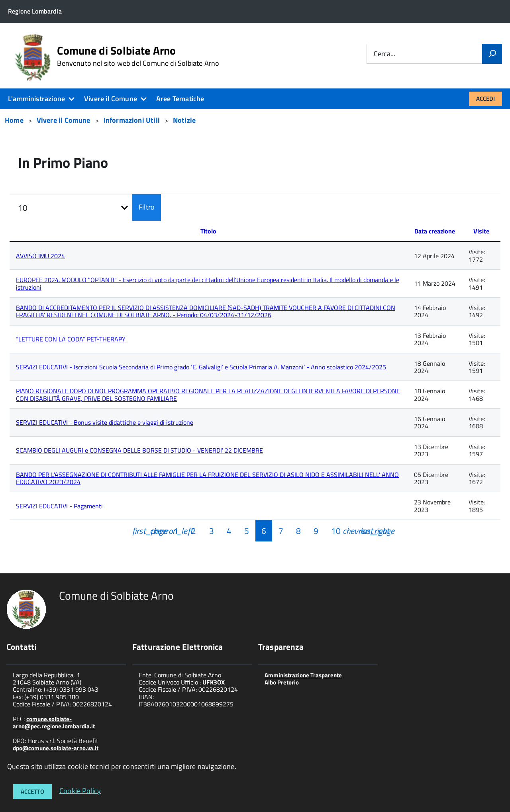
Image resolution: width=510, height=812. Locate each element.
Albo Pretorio (282, 682)
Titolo (208, 231)
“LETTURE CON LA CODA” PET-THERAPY (71, 339)
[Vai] (492, 54)
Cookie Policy (80, 790)
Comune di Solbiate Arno (138, 56)
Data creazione (435, 231)
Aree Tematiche (180, 99)
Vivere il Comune (111, 99)
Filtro (147, 207)
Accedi (485, 99)
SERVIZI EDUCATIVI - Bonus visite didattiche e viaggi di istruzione (105, 422)
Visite (481, 231)
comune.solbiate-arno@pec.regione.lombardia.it (54, 723)
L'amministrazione (36, 99)
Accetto (32, 791)
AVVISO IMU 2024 (40, 256)
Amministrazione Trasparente (303, 675)
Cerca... (384, 54)
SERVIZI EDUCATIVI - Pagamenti (59, 506)
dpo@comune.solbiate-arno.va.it (56, 748)
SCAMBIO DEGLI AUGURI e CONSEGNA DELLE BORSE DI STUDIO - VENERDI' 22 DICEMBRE (139, 450)
